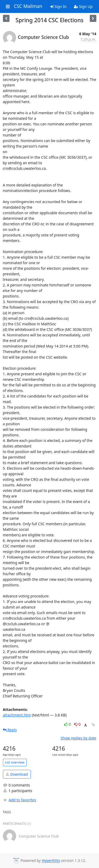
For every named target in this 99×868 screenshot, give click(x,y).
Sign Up (83, 6)
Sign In (58, 6)
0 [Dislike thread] (78, 724)
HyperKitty (51, 861)
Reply (10, 730)
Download (17, 774)
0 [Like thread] (68, 724)
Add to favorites (20, 800)
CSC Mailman (28, 6)
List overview (15, 762)
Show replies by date (78, 738)
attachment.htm (17, 715)
